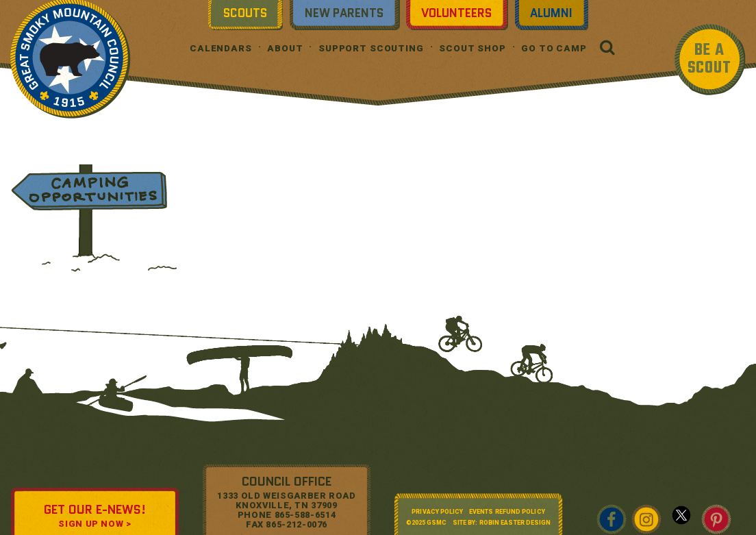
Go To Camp (554, 48)
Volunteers (456, 13)
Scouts (245, 13)
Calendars (221, 48)
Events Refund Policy (507, 512)
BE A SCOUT (709, 59)
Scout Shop (473, 48)
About (285, 48)
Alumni (551, 13)
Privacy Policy (437, 512)
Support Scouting (371, 48)
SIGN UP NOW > (94, 524)
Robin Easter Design (515, 523)
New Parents (344, 13)
